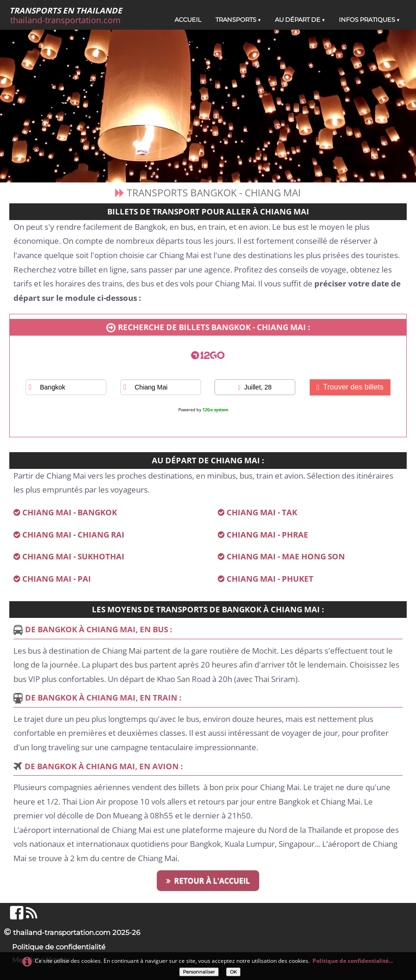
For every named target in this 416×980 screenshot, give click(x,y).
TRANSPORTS (238, 19)
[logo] (69, 16)
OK (233, 972)
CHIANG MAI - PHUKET (270, 579)
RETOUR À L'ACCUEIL (208, 881)
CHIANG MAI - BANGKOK (70, 512)
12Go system (215, 410)
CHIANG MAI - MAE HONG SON (286, 556)
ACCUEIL (188, 19)
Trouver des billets (350, 387)
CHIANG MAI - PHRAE (267, 535)
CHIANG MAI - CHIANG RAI (73, 535)
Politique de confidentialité (59, 947)
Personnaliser (199, 972)
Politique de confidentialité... (353, 961)
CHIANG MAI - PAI (57, 579)
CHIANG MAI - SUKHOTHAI (73, 556)
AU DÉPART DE (300, 19)
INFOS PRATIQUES (369, 19)
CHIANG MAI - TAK (262, 512)
